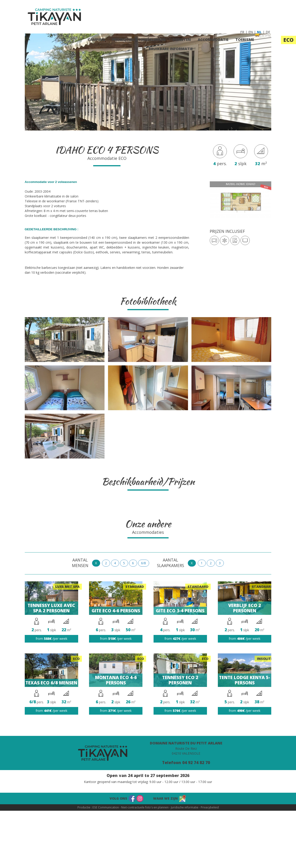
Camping (96, 39)
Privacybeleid (210, 807)
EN (251, 32)
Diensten (182, 39)
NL (259, 32)
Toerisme (245, 39)
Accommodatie (213, 39)
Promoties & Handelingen (139, 39)
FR (242, 32)
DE (268, 32)
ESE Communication (106, 807)
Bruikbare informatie (171, 49)
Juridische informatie (185, 807)
